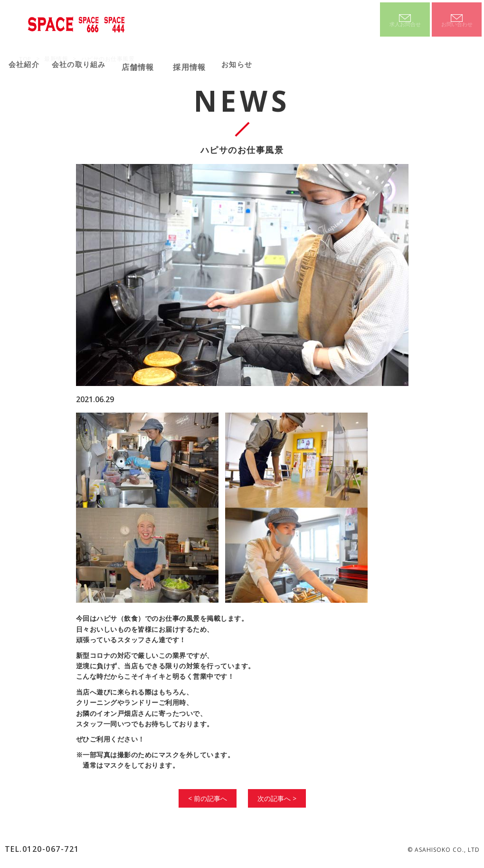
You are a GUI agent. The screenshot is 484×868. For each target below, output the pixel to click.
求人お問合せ (405, 28)
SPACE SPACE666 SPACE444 (78, 23)
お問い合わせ (457, 28)
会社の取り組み (92, 64)
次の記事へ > (277, 798)
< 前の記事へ (208, 798)
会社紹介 (28, 64)
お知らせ (260, 64)
